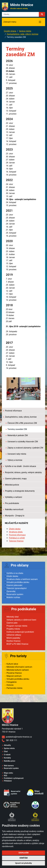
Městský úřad (13, 617)
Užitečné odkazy (14, 635)
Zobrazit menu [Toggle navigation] (10, 22)
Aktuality (7, 745)
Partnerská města (14, 688)
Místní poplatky (13, 638)
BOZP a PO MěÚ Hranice (17, 644)
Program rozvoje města (17, 626)
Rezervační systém (15, 594)
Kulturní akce (12, 664)
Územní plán (12, 623)
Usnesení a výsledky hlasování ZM (22, 442)
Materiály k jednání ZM (17, 435)
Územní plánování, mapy (15, 479)
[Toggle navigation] (40, 22)
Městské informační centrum (19, 667)
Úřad (6, 751)
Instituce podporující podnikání (20, 632)
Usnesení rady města (16, 454)
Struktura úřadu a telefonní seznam (22, 579)
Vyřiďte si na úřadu (15, 573)
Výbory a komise (14, 460)
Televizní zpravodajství (17, 588)
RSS (6, 776)
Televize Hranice (16, 541)
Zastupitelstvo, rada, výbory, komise (23, 34)
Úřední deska (15, 529)
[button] (42, 14)
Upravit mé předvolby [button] (23, 863)
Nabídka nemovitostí (13, 509)
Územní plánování (14, 585)
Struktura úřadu (16, 532)
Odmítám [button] (23, 858)
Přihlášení (8, 781)
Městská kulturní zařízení (18, 670)
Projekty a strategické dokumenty (19, 491)
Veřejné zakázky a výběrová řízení (21, 620)
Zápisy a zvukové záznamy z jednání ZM (25, 448)
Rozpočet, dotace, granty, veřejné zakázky (23, 472)
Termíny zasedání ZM (16, 429)
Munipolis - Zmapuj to (14, 516)
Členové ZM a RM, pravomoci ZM (21, 423)
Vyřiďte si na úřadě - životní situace (20, 466)
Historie (10, 685)
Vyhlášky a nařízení (13, 497)
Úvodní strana (10, 31)
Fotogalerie (12, 682)
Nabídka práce (10, 761)
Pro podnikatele (11, 503)
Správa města (25, 31)
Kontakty (7, 758)
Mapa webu (8, 773)
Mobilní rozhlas (13, 597)
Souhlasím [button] (23, 853)
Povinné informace (13, 411)
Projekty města (13, 629)
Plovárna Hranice (14, 673)
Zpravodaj (11, 591)
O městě (7, 755)
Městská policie (11, 485)
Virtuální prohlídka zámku (18, 582)
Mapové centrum (14, 676)
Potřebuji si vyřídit (17, 538)
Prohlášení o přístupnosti (14, 778)
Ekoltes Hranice (13, 641)
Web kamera (9, 766)
